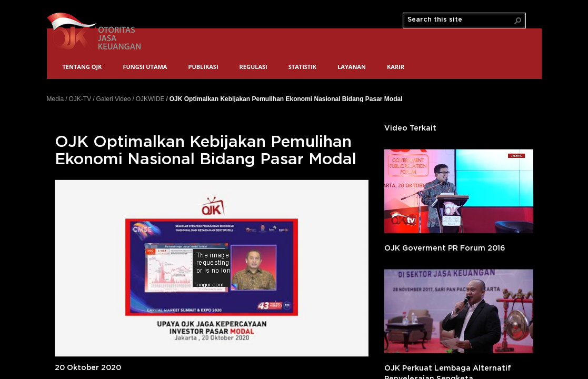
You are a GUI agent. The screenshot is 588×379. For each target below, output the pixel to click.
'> (459, 191)
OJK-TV (80, 99)
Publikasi (203, 67)
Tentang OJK (82, 67)
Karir (396, 67)
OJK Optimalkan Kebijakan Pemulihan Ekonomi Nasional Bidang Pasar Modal (286, 99)
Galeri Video (114, 99)
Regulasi (253, 67)
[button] (518, 21)
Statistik (302, 67)
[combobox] (460, 20)
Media (56, 99)
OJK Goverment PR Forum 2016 (445, 248)
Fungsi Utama (145, 67)
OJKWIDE (150, 99)
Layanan (352, 67)
